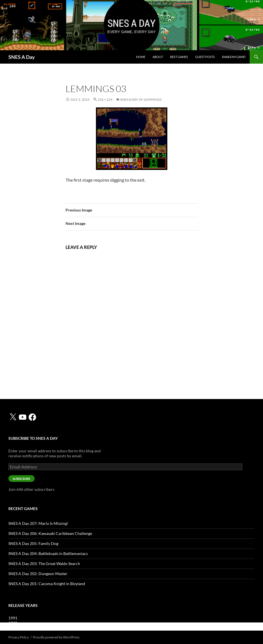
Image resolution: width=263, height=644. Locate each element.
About (158, 57)
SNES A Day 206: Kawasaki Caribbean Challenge (50, 533)
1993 (13, 628)
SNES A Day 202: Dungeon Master (38, 574)
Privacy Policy (19, 637)
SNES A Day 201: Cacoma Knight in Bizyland (47, 584)
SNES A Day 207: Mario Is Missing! (38, 523)
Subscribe (21, 479)
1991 (13, 618)
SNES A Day (22, 57)
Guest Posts (205, 57)
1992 (13, 623)
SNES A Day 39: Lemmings (141, 99)
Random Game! (234, 57)
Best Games (179, 57)
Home (141, 57)
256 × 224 (105, 99)
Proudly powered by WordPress (56, 637)
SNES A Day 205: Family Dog (33, 543)
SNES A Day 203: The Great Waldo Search (44, 563)
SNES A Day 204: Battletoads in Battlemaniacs (48, 553)
